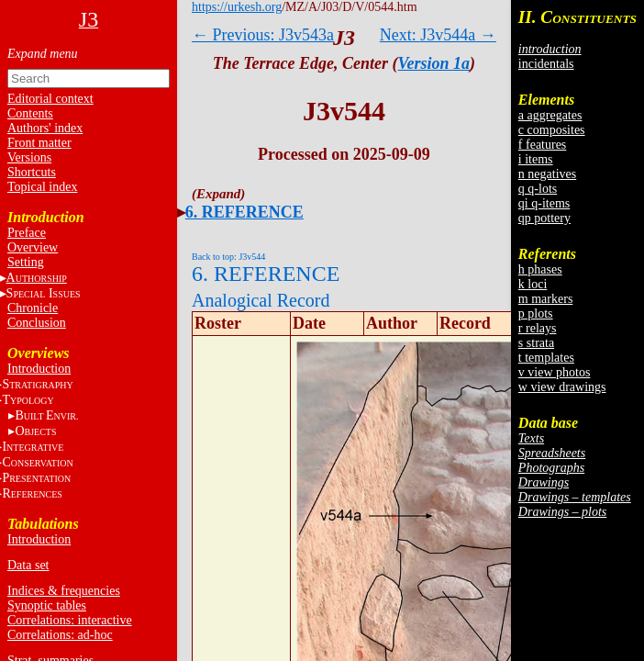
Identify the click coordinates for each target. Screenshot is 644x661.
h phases (540, 269)
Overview (33, 247)
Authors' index (45, 128)
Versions (29, 157)
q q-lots (538, 189)
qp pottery (544, 218)
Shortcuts (32, 172)
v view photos (555, 372)
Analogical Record (261, 300)
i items (536, 159)
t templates (546, 358)
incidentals (546, 64)
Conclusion (37, 323)
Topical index (42, 187)
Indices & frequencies (64, 591)
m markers (545, 299)
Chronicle (33, 308)
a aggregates (550, 115)
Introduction (39, 369)
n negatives (547, 174)
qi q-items (544, 203)
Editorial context (50, 99)
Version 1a (434, 63)
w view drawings (562, 387)
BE (46, 415)
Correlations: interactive (70, 620)
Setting (26, 262)
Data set (28, 565)
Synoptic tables (47, 605)
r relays (538, 328)
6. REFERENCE (244, 212)
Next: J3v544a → (438, 35)
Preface (27, 233)
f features (542, 145)
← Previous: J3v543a (263, 35)
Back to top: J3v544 (228, 257)
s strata (536, 343)
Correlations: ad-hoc (60, 635)
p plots (536, 314)
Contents (30, 113)
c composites (552, 130)
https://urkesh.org (237, 7)
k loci (533, 284)
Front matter (39, 143)
